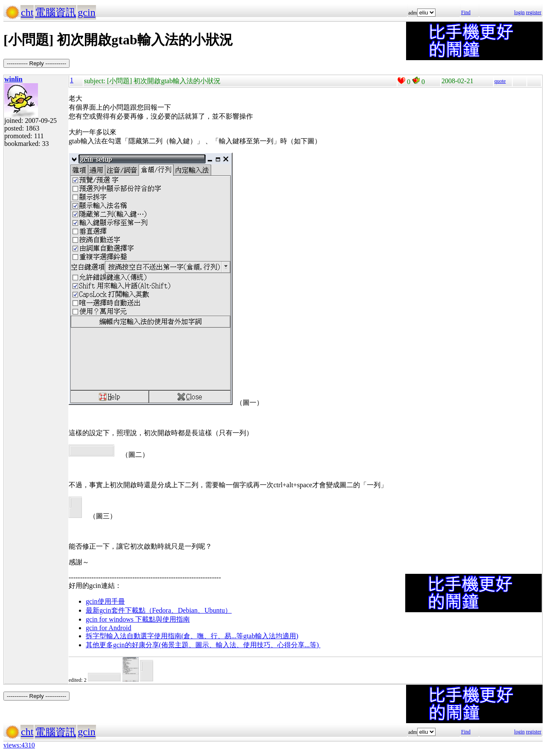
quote (500, 81)
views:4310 (19, 745)
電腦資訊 (55, 12)
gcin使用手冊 (105, 601)
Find (466, 12)
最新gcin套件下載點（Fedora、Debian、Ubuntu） (159, 610)
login (519, 12)
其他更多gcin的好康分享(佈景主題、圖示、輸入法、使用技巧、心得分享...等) (203, 645)
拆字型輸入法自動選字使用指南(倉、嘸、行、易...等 (164, 636)
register (534, 12)
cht (27, 12)
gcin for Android (109, 628)
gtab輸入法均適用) (271, 636)
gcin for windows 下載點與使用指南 (138, 619)
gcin (86, 12)
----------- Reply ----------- (36, 63)
